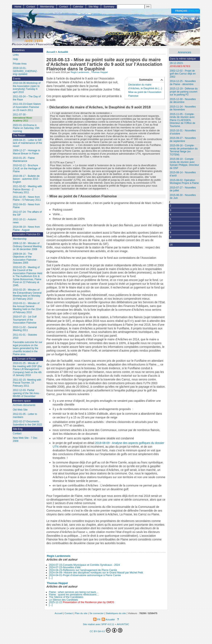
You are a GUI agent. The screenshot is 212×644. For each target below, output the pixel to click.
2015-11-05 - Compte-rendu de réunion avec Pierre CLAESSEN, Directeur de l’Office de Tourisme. (182, 120)
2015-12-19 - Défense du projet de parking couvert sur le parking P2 (184, 92)
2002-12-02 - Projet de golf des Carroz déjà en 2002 (183, 74)
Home (18, 7)
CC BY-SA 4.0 (106, 630)
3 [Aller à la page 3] (170, 210)
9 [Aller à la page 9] (170, 237)
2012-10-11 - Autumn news (25, 221)
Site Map (93, 7)
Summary (109, 7)
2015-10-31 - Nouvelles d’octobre (183, 132)
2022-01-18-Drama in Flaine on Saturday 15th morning (26, 128)
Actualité (63, 52)
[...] (51, 578)
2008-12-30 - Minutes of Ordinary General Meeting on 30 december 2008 (27, 246)
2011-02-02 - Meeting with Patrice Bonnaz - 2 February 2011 (27, 189)
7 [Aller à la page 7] (170, 228)
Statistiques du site (116, 613)
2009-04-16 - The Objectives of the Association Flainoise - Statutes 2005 (25, 258)
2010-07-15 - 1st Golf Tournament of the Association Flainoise (25, 320)
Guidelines (19, 50)
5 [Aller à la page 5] (170, 219)
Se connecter (97, 613)
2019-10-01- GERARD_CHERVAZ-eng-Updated (25, 71)
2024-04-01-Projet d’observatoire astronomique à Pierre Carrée (85, 575)
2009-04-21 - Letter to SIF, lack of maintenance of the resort (27, 143)
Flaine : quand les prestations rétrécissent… (74, 595)
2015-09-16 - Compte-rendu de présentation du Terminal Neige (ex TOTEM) (184, 150)
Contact (31, 7)
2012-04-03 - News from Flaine (26, 206)
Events (17, 79)
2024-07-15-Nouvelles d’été (65, 567)
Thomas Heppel (99, 72)
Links (16, 55)
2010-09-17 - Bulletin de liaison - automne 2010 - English (26, 179)
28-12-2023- (184, 65)
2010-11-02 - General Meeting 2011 (25, 329)
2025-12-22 (81, 602)
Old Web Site (20, 410)
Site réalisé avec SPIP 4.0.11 (98, 624)
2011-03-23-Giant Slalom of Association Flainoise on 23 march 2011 (27, 107)
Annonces (185, 52)
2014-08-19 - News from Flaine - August (26, 228)
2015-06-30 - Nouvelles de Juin (183, 197)
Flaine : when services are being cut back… (74, 592)
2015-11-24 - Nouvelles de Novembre (183, 108)
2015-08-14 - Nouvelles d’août (183, 174)
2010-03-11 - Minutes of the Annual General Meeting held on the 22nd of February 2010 (27, 308)
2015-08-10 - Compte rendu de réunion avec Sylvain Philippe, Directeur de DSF (184, 164)
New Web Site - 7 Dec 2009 (25, 439)
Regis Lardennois (80, 72)
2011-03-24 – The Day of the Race (27, 98)
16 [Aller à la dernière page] (171, 245)
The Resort (19, 136)
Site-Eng (18, 429)
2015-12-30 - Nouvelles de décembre (183, 101)
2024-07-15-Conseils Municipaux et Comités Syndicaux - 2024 (84, 565)
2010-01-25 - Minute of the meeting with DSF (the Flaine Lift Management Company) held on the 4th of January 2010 (27, 369)
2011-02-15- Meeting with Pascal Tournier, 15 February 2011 (27, 383)
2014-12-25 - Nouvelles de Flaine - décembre (183, 83)
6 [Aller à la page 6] (170, 224)
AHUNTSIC (123, 624)
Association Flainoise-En (26, 234)
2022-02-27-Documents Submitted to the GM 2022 (27, 423)
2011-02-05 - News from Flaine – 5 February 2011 (27, 199)
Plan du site (81, 613)
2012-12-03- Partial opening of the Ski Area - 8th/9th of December (26, 393)
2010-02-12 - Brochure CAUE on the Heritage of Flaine (27, 168)
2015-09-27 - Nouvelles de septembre (183, 140)
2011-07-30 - (28, 118)
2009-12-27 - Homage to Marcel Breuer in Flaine (26, 152)
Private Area (20, 64)
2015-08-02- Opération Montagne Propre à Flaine (184, 182)
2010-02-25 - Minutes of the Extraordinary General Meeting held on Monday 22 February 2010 (27, 294)
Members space (22, 401)
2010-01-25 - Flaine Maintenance (24, 159)
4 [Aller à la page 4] (170, 215)
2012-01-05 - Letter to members (25, 416)
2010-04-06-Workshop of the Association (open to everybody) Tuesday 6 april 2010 (27, 88)
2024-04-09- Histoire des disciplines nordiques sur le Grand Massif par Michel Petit (96, 573)
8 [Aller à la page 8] (170, 232)
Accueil (51, 52)
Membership (47, 7)
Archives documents (24, 405)
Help (15, 59)
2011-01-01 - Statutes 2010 (25, 336)
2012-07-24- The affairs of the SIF (27, 213)
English (194, 11)
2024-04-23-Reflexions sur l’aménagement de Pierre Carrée (83, 570)
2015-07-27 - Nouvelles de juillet (183, 189)
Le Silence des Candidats (63, 600)
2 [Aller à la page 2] (170, 206)
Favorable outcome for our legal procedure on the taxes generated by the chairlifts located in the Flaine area (28, 348)
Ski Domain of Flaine (24, 359)
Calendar (78, 7)
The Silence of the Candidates (66, 597)
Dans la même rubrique (183, 59)
